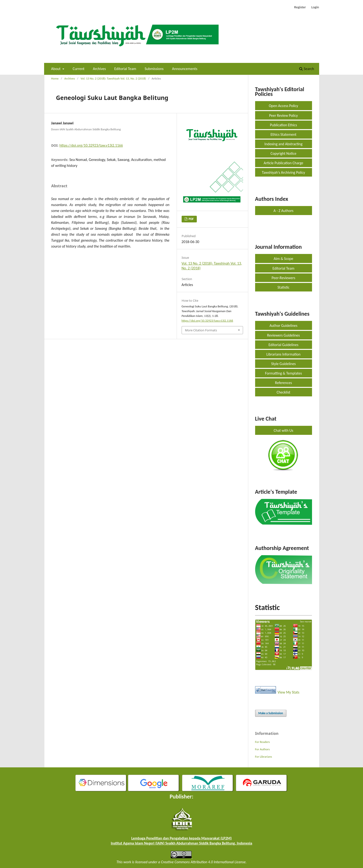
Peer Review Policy (283, 115)
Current (79, 69)
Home (55, 78)
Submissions (154, 69)
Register (300, 7)
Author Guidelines (284, 326)
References (283, 383)
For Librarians (264, 757)
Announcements (185, 69)
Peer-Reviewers (284, 278)
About (56, 69)
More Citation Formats (201, 330)
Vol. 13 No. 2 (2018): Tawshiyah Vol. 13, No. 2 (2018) (113, 78)
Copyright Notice (283, 153)
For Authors (262, 749)
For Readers (262, 742)
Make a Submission (271, 713)
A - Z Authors (284, 211)
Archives (99, 69)
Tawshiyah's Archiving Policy (284, 172)
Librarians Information (284, 354)
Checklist (284, 392)
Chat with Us (283, 430)
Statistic (283, 287)
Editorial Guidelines (283, 345)
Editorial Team (125, 69)
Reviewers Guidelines (283, 335)
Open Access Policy (284, 106)
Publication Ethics (283, 125)
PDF (191, 219)
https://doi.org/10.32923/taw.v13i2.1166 (91, 145)
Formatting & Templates (283, 373)
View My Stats (289, 692)
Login (315, 7)
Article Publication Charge (283, 163)
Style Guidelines (284, 364)
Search (307, 69)
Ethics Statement (283, 134)
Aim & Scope (283, 259)
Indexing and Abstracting (283, 144)
